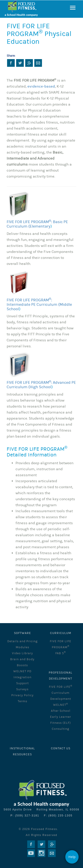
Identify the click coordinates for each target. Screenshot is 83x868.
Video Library (22, 653)
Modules (22, 647)
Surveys (22, 689)
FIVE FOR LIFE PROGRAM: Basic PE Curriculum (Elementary (37, 224)
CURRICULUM (61, 633)
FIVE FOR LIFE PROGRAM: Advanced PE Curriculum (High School (41, 385)
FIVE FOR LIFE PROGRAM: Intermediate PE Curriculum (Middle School (39, 305)
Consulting (61, 729)
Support (22, 683)
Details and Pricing (22, 641)
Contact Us (61, 748)
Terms (22, 701)
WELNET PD (22, 671)
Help (72, 857)
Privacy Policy (22, 695)
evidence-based (41, 86)
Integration (22, 677)
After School (61, 711)
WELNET (61, 705)
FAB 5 (61, 653)
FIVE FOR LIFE (61, 687)
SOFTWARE (22, 633)
